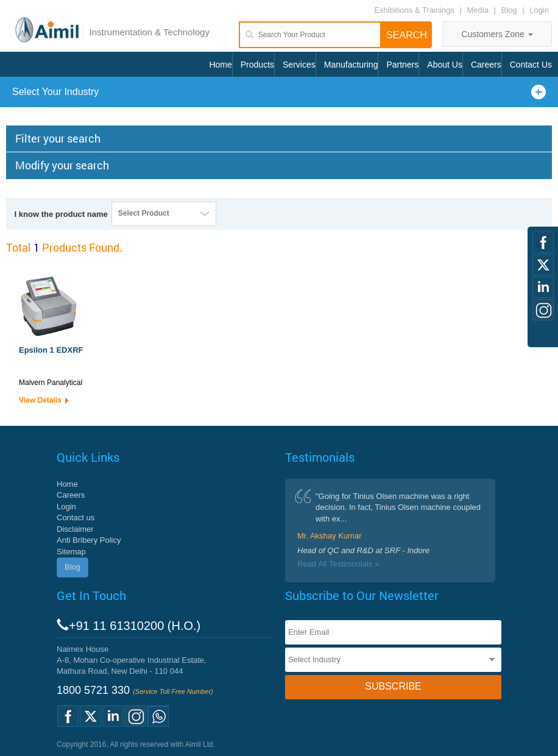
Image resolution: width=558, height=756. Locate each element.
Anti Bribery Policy (89, 540)
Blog (509, 10)
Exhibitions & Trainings (414, 10)
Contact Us (531, 65)
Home (220, 65)
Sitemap (71, 552)
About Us (445, 65)
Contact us (76, 518)
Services (299, 65)
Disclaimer (75, 529)
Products (257, 65)
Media (479, 10)
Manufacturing (351, 65)
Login (539, 10)
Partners (402, 65)
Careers (486, 65)
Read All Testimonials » (338, 564)
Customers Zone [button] (497, 34)
